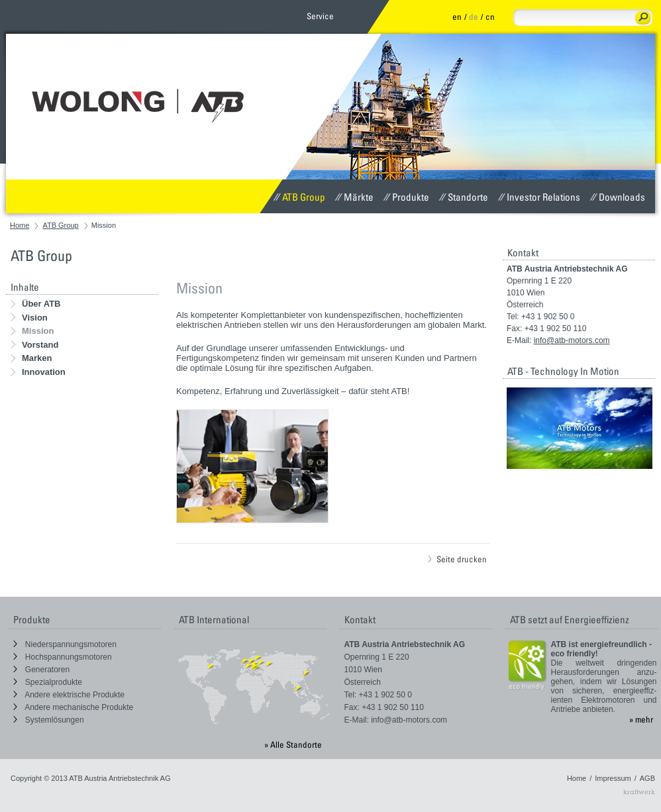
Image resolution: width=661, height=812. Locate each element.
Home (20, 225)
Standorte (464, 197)
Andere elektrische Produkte (69, 695)
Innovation (38, 372)
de (474, 17)
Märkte (354, 197)
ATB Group (299, 197)
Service (320, 16)
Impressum (613, 778)
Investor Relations (539, 197)
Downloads (618, 197)
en (457, 17)
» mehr (641, 719)
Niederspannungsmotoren (65, 644)
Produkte (406, 197)
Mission (32, 331)
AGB (647, 778)
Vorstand (34, 345)
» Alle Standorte (293, 744)
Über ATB (36, 304)
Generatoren (42, 670)
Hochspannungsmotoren (63, 657)
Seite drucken (457, 559)
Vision (29, 318)
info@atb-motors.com (572, 340)
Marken (31, 358)
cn (490, 17)
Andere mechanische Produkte (74, 707)
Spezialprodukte (48, 682)
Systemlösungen (49, 720)
